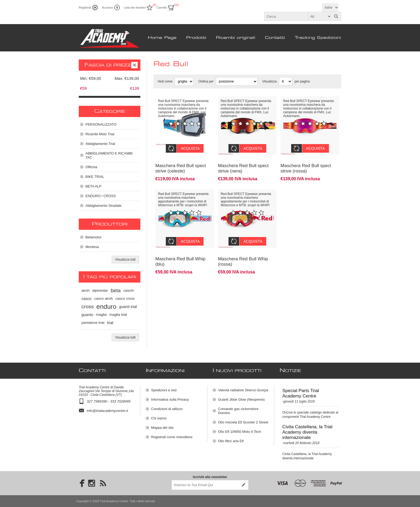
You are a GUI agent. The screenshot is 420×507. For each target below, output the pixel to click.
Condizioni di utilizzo (167, 409)
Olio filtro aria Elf (231, 441)
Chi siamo (159, 418)
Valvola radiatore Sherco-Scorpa (243, 390)
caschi (129, 290)
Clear (134, 65)
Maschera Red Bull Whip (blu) (180, 253)
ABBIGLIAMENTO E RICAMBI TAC (109, 155)
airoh (85, 290)
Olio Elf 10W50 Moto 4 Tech (240, 432)
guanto (87, 315)
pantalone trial (93, 323)
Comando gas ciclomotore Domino (238, 411)
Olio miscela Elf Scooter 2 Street (243, 422)
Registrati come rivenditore (172, 437)
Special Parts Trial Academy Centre (301, 393)
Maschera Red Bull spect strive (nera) (243, 164)
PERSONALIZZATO (101, 124)
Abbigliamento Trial (100, 144)
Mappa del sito (162, 428)
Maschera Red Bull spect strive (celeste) (181, 164)
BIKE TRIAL (95, 177)
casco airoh (104, 298)
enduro (106, 307)
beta (116, 290)
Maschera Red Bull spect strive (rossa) (306, 164)
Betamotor (93, 237)
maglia (101, 315)
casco (87, 299)
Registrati (85, 7)
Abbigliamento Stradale (103, 206)
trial (110, 323)
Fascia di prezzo (110, 65)
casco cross (125, 298)
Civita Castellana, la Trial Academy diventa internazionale (307, 432)
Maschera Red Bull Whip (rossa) (243, 253)
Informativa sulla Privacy (170, 399)
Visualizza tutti (125, 260)
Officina (91, 167)
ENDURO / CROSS (101, 196)
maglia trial (118, 315)
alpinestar (100, 290)
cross (88, 307)
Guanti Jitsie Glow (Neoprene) (241, 399)
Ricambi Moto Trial (100, 134)
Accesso (107, 7)
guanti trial (128, 307)
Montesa (92, 247)
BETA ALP (93, 186)
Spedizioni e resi (164, 390)
